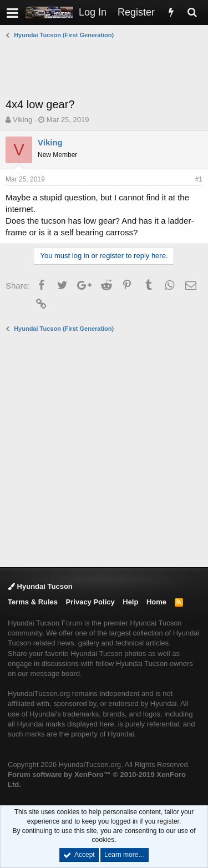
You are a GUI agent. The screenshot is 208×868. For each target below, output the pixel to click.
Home (156, 602)
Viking (22, 120)
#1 (199, 179)
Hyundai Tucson (40, 586)
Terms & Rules (33, 602)
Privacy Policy (90, 602)
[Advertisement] (107, 68)
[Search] (192, 12)
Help (130, 602)
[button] (12, 12)
